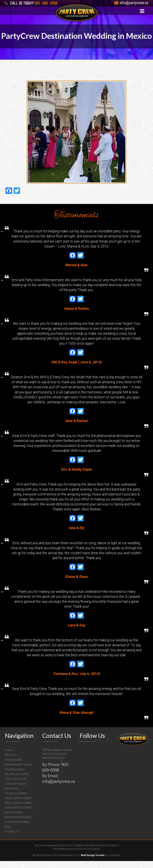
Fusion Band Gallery (17, 829)
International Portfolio (18, 771)
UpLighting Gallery (16, 800)
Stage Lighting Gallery (18, 805)
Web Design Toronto (93, 862)
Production (12, 795)
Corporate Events (16, 786)
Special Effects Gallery (19, 814)
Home (9, 757)
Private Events (14, 767)
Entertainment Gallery (18, 824)
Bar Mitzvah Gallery (17, 781)
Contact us (12, 838)
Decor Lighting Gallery (18, 810)
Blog (8, 834)
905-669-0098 (31, 3)
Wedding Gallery (15, 776)
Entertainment (13, 819)
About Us (11, 762)
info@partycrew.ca (131, 3)
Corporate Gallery (16, 791)
